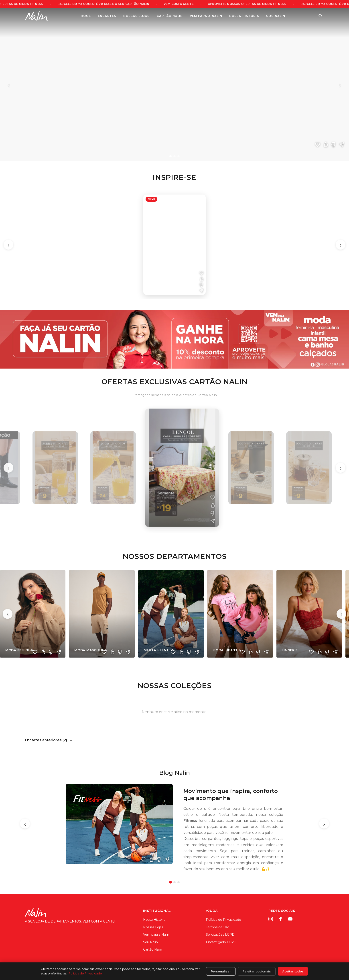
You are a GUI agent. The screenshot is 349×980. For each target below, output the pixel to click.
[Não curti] (334, 145)
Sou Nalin (276, 16)
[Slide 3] (179, 156)
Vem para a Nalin (206, 16)
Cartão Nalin (170, 16)
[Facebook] (280, 919)
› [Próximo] (340, 85)
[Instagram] (271, 919)
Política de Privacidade (223, 920)
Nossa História (244, 16)
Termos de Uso (218, 927)
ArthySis (319, 972)
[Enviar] (167, 859)
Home (86, 16)
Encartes (107, 16)
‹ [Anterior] (9, 85)
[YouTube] (290, 919)
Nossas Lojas (136, 16)
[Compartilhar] (342, 145)
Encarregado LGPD (221, 942)
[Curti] (326, 145)
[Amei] (318, 145)
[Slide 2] (174, 156)
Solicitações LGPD (220, 935)
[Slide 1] (170, 156)
